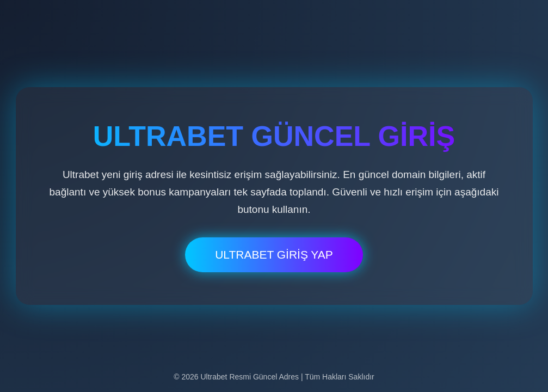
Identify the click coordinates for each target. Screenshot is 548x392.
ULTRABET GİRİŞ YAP (274, 255)
